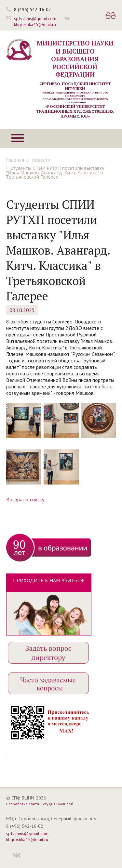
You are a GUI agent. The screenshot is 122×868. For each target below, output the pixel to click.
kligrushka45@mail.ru (35, 24)
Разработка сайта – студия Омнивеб (40, 804)
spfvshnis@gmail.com (35, 19)
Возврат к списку (25, 499)
